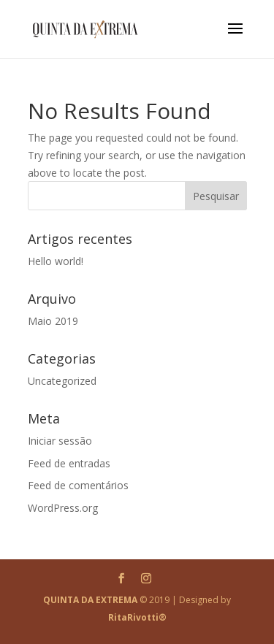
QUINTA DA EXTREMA (90, 600)
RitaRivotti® (137, 617)
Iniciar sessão (60, 441)
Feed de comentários (78, 485)
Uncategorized (62, 381)
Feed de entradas (69, 463)
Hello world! (56, 261)
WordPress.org (63, 508)
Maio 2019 (53, 321)
